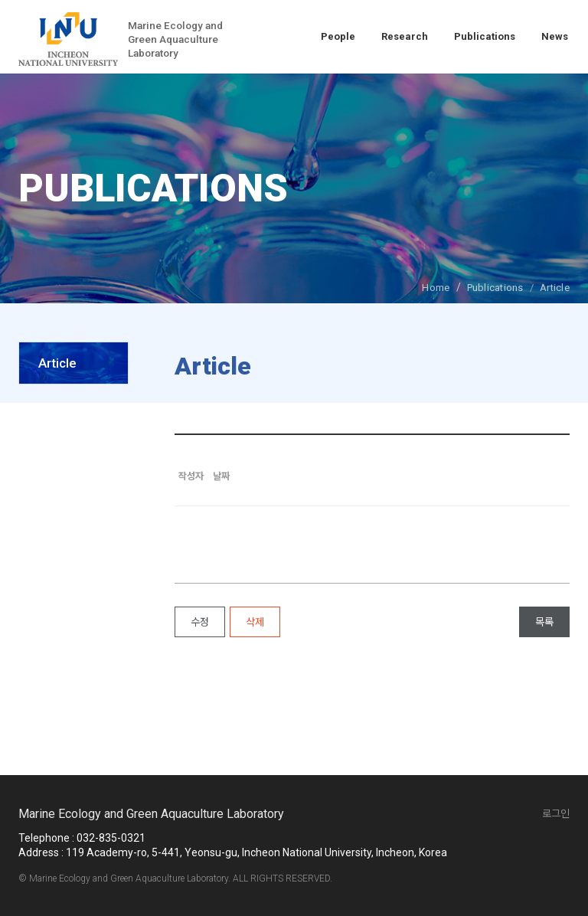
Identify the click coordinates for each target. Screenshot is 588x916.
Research (405, 36)
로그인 (556, 813)
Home (436, 288)
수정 (200, 622)
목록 (544, 622)
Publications (485, 36)
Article (57, 363)
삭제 (255, 622)
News (555, 36)
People (338, 36)
